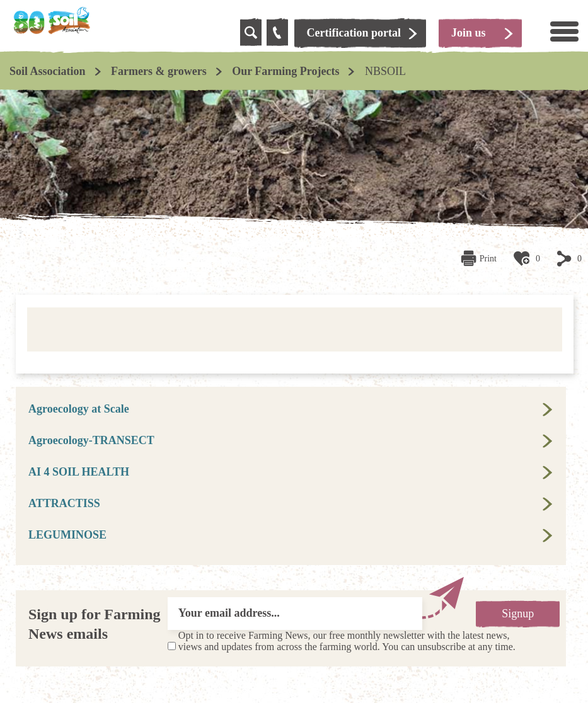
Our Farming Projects (285, 71)
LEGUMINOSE (67, 535)
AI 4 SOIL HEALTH (79, 472)
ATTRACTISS (64, 503)
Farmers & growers (159, 71)
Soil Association (48, 71)
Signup (518, 614)
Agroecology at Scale (79, 409)
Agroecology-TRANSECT (91, 440)
